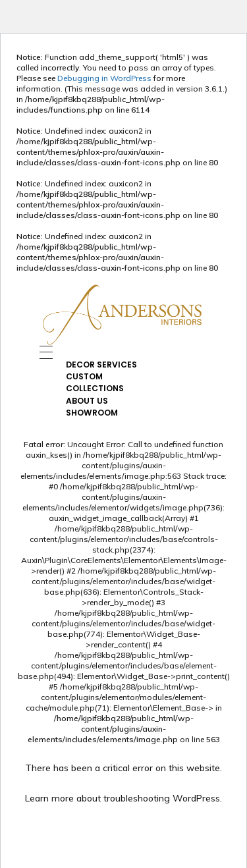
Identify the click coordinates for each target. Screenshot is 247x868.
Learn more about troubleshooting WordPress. (123, 798)
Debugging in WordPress (104, 78)
